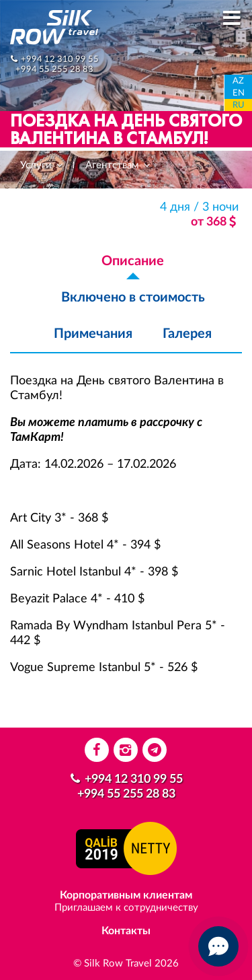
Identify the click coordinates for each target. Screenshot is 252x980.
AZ (238, 81)
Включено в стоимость (133, 297)
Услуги (42, 165)
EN (239, 93)
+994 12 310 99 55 (60, 59)
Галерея (187, 334)
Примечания (93, 334)
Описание (133, 261)
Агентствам (119, 165)
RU (239, 105)
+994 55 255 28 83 (54, 69)
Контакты (126, 931)
